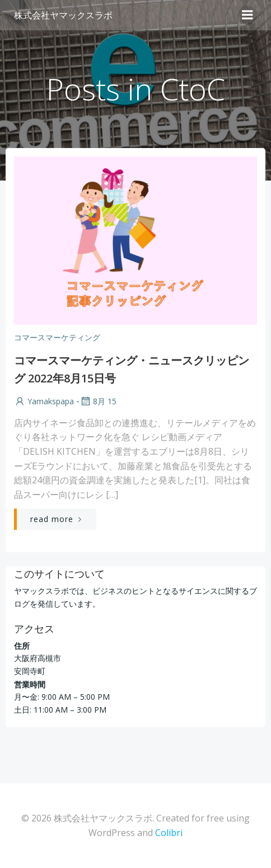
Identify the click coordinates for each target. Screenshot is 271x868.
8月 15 (98, 401)
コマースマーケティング (57, 337)
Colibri (169, 833)
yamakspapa (44, 401)
